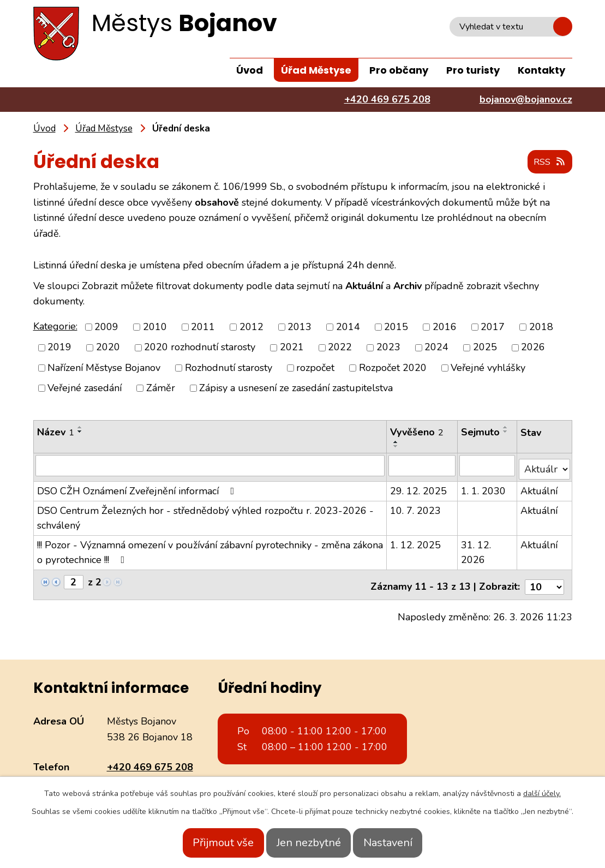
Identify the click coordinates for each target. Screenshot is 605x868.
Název (56, 433)
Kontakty (541, 70)
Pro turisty (473, 70)
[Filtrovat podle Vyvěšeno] (422, 466)
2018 (541, 327)
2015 (396, 327)
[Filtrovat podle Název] (211, 466)
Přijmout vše (209, 843)
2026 (533, 348)
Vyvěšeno (417, 433)
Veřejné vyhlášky (488, 368)
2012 (251, 327)
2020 (108, 348)
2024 (436, 348)
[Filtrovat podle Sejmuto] (488, 466)
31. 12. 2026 (477, 549)
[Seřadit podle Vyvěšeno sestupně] (397, 447)
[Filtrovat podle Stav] (545, 466)
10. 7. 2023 (416, 507)
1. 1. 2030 (484, 488)
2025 (485, 348)
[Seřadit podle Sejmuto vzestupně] (506, 428)
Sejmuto (481, 433)
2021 (292, 348)
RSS (547, 163)
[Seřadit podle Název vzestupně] (80, 428)
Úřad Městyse (316, 70)
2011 (203, 327)
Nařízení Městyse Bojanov (104, 368)
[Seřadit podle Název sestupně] (80, 432)
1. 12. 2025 (416, 542)
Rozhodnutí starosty (229, 368)
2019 (59, 348)
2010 (155, 327)
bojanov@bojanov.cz (153, 775)
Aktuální (540, 488)
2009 (106, 327)
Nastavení (403, 843)
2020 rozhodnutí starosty (200, 348)
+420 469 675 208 (150, 760)
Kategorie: (55, 327)
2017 (493, 327)
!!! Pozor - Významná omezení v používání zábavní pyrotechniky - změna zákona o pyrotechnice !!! (210, 549)
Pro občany (399, 70)
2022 (340, 348)
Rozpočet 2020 (393, 368)
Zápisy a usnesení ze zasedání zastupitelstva (296, 388)
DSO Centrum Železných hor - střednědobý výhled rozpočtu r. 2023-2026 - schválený (205, 515)
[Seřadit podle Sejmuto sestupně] (506, 432)
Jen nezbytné (309, 843)
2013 (299, 327)
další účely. (542, 794)
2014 (348, 327)
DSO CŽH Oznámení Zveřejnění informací (138, 488)
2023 (388, 348)
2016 (445, 327)
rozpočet (315, 368)
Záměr (161, 388)
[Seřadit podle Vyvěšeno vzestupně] (397, 442)
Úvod (250, 70)
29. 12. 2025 (419, 488)
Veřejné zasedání (85, 388)
